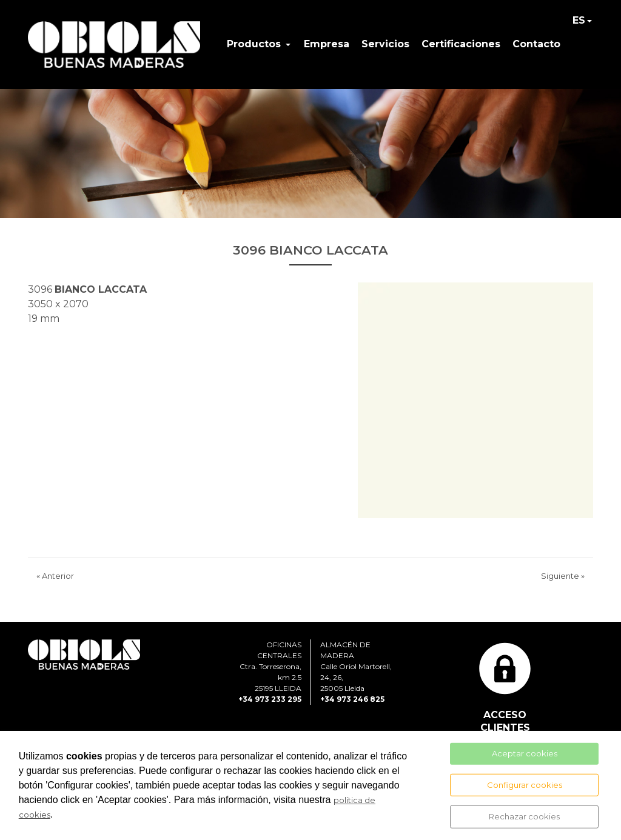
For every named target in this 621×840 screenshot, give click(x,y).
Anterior (55, 576)
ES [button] (579, 20)
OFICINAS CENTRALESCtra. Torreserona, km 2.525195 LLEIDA (270, 666)
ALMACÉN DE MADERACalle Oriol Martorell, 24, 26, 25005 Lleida (356, 666)
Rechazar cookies (524, 816)
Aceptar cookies (525, 753)
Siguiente (563, 576)
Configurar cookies (525, 784)
